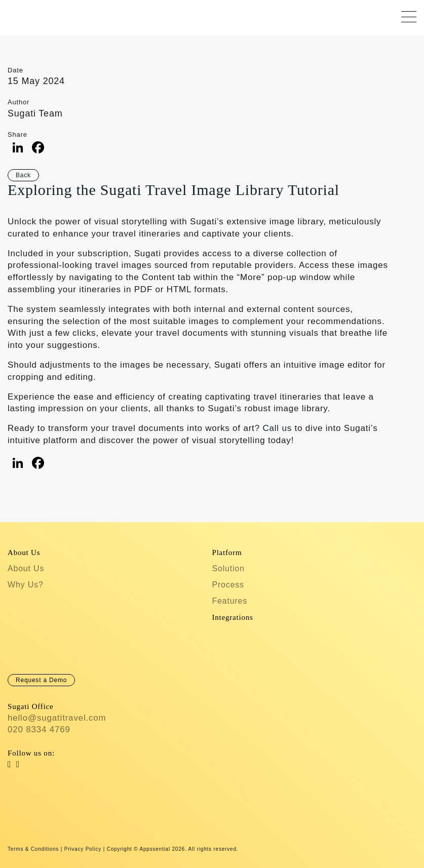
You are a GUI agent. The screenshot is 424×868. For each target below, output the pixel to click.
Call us (277, 428)
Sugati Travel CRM (17, 15)
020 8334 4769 (39, 729)
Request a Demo (41, 680)
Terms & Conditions (33, 849)
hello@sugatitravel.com (57, 718)
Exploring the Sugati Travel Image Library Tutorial (174, 190)
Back (23, 175)
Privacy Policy (83, 849)
